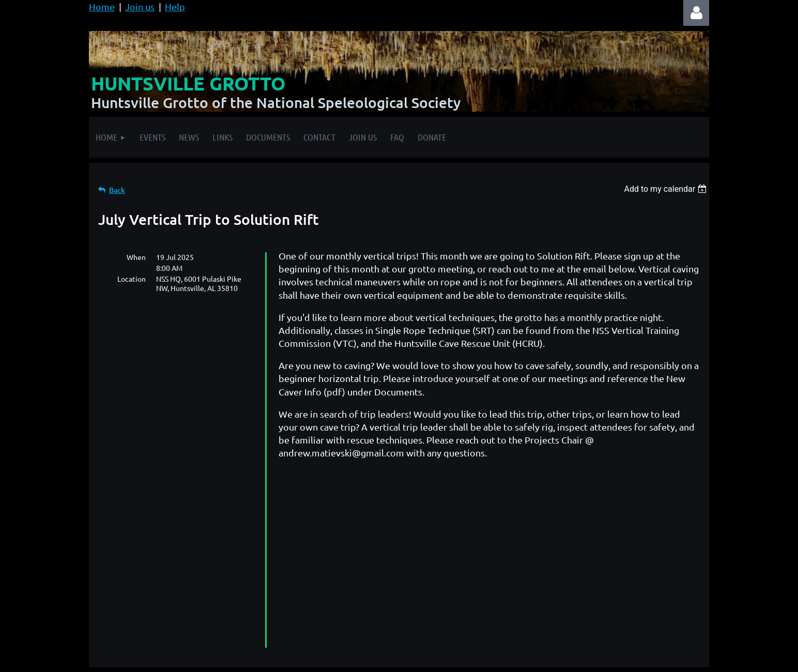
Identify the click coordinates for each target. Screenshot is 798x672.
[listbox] (666, 189)
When (136, 257)
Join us (140, 6)
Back (117, 190)
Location (132, 279)
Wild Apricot (586, 659)
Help (175, 6)
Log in (696, 13)
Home (102, 6)
